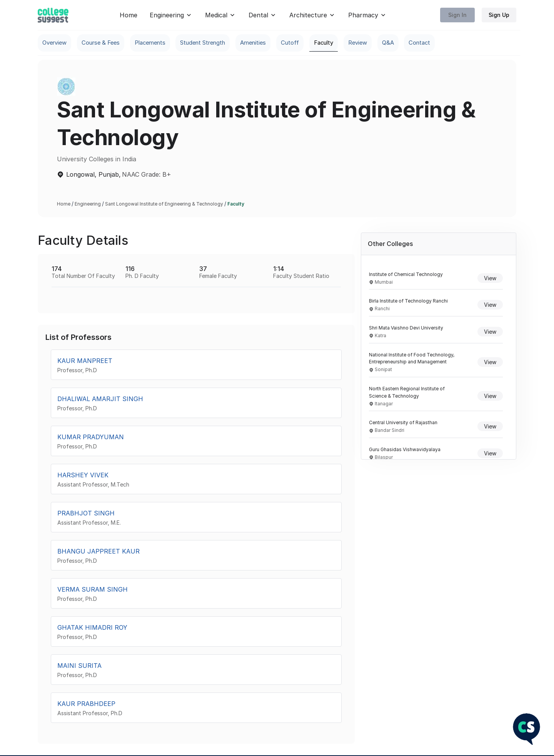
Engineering (171, 15)
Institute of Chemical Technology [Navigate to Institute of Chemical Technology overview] (406, 275)
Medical (221, 15)
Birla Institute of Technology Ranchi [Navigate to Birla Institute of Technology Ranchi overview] (408, 302)
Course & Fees (108, 43)
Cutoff (323, 43)
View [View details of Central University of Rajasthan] (490, 427)
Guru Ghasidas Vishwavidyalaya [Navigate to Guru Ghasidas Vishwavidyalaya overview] (405, 450)
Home (128, 15)
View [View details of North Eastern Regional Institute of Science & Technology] (490, 397)
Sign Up (499, 15)
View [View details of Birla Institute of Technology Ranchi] (490, 305)
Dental (263, 15)
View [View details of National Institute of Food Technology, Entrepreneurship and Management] (490, 362)
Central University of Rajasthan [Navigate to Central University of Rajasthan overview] (403, 423)
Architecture (313, 15)
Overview (56, 43)
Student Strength (224, 43)
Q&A (433, 43)
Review (399, 43)
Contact (468, 43)
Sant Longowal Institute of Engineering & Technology (164, 205)
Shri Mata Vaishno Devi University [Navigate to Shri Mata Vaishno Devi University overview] (406, 329)
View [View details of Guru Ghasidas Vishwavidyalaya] (490, 454)
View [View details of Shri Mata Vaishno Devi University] (490, 332)
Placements (163, 43)
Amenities (282, 43)
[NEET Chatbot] (526, 730)
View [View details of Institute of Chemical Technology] (490, 278)
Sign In (457, 15)
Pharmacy (368, 15)
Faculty (360, 43)
